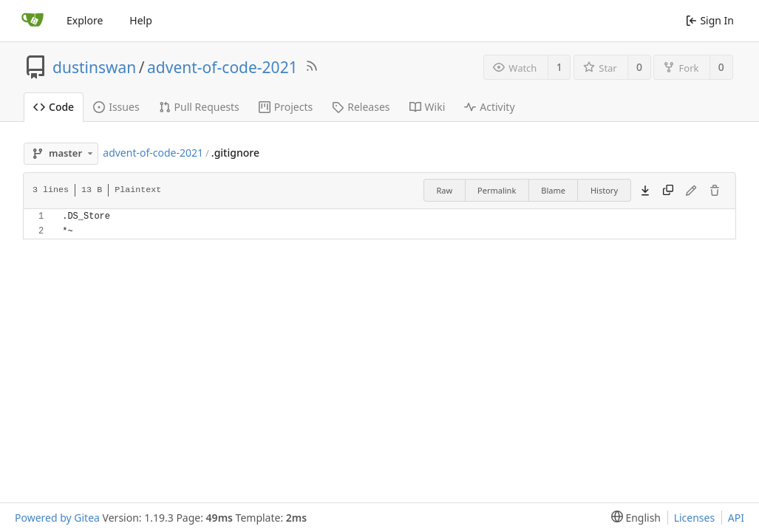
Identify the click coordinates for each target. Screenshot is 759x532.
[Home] (33, 21)
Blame (553, 190)
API (736, 518)
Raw (444, 190)
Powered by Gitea (57, 518)
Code (54, 107)
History (604, 190)
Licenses (695, 518)
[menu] (633, 518)
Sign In (710, 20)
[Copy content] (668, 191)
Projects (286, 107)
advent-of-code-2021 (222, 67)
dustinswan (94, 67)
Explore (85, 20)
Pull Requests (199, 107)
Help (141, 20)
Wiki (428, 107)
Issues (116, 107)
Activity (489, 107)
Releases (361, 107)
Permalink (497, 190)
